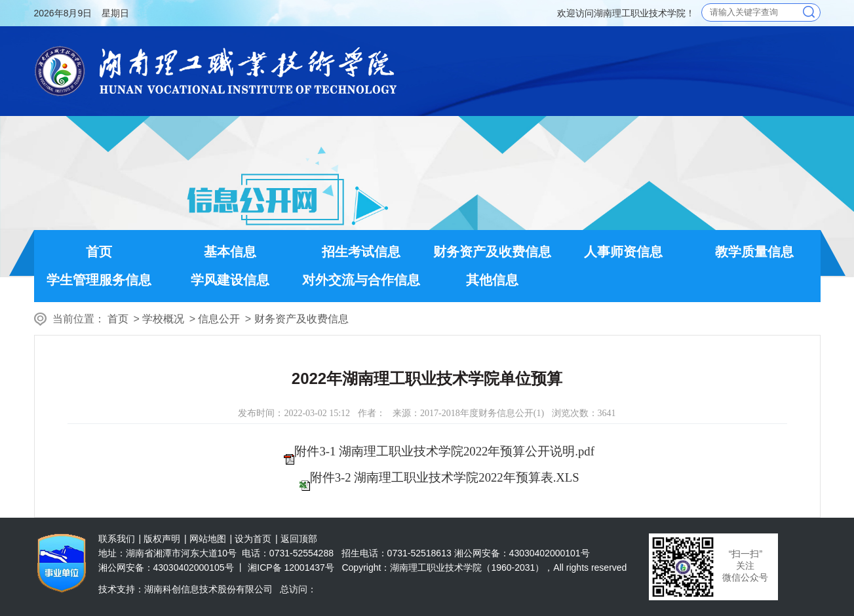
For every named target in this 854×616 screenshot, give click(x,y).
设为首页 (253, 539)
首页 (99, 252)
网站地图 (208, 539)
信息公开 (219, 319)
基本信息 (230, 252)
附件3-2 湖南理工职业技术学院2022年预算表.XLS (445, 477)
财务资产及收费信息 (492, 252)
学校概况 (163, 319)
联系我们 (117, 539)
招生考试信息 (361, 252)
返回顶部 (299, 539)
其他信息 (492, 280)
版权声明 (162, 539)
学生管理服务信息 (99, 280)
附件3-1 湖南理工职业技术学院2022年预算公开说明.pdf (444, 451)
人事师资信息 (623, 252)
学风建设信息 (230, 280)
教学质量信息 (754, 252)
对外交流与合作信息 (361, 280)
